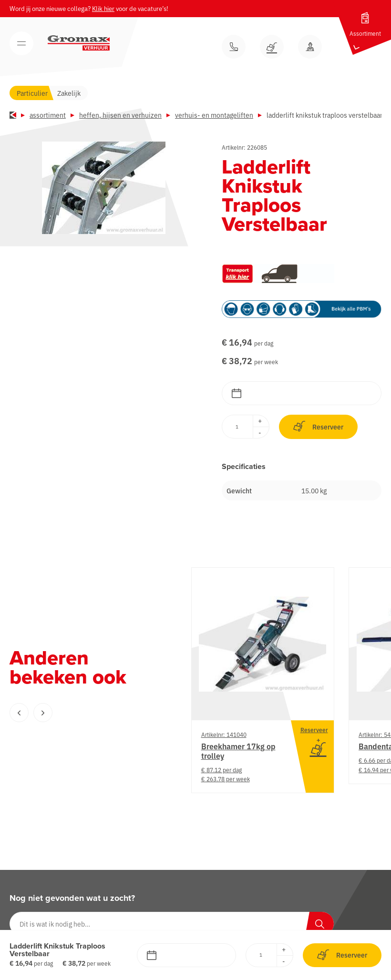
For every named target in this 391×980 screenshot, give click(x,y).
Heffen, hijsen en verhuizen (120, 115)
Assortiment (48, 115)
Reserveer (318, 426)
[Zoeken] (319, 924)
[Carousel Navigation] (81, 713)
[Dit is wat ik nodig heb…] (172, 924)
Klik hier (103, 8)
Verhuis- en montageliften (214, 115)
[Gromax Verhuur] (79, 43)
